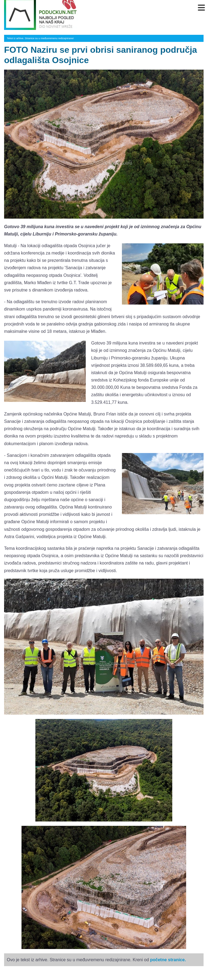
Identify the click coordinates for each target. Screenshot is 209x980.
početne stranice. (168, 960)
